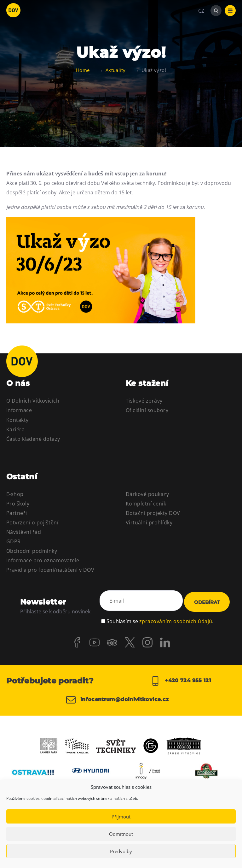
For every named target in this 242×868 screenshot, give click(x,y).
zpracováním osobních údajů (176, 616)
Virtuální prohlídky (149, 523)
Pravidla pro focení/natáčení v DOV (50, 570)
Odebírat (207, 600)
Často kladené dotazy (33, 439)
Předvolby (121, 851)
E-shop (15, 494)
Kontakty (17, 420)
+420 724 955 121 (181, 677)
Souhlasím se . (160, 616)
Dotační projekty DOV (153, 513)
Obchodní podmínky (32, 551)
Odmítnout (121, 834)
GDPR (14, 541)
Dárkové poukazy (147, 494)
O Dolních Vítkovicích (33, 401)
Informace (19, 410)
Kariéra (15, 429)
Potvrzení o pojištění (32, 523)
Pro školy (18, 504)
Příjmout (121, 817)
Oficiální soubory (147, 410)
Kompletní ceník (146, 504)
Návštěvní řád (24, 532)
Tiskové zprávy (144, 401)
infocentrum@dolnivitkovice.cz (116, 699)
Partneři (17, 513)
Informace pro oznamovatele (43, 560)
